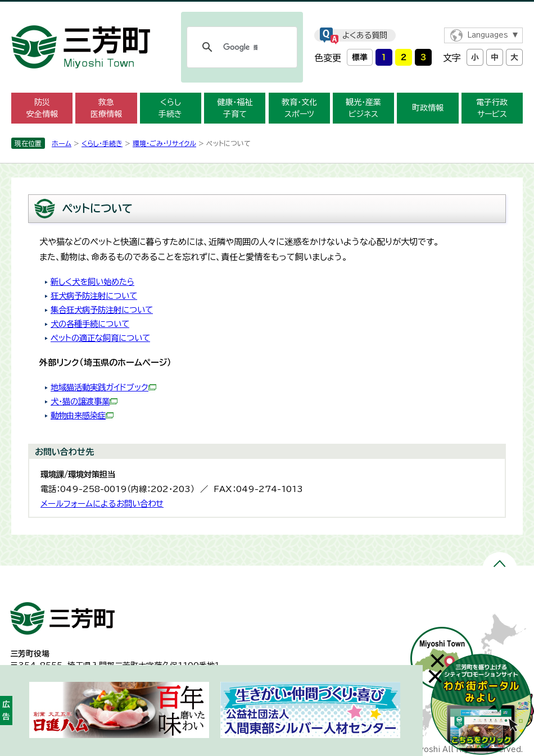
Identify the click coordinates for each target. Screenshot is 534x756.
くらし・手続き (102, 143)
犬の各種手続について (90, 324)
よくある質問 (365, 35)
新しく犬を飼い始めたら (92, 282)
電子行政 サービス (492, 108)
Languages (488, 35)
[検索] (240, 47)
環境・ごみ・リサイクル (164, 143)
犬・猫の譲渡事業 (84, 401)
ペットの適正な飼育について (100, 338)
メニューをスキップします (267, 8)
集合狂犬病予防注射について (102, 310)
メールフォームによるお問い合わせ (102, 504)
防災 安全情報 (42, 108)
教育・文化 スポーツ (299, 108)
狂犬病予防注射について (94, 296)
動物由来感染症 (82, 415)
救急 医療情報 (106, 108)
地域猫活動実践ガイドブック (103, 387)
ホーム (62, 143)
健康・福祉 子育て (235, 108)
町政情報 (428, 108)
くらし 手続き (170, 108)
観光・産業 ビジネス (363, 108)
